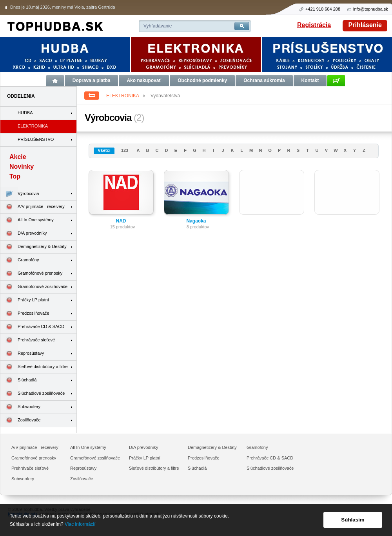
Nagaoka (196, 221)
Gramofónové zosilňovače (34, 287)
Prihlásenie (365, 25)
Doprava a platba (92, 80)
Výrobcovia (20, 194)
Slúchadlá (18, 380)
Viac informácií (80, 524)
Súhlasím (353, 520)
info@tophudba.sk (371, 9)
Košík (336, 81)
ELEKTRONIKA (126, 96)
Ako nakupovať (144, 80)
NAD (121, 221)
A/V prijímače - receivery (33, 207)
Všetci (104, 150)
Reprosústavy (22, 354)
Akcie (18, 157)
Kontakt (310, 80)
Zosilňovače (21, 420)
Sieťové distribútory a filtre (34, 367)
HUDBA (25, 113)
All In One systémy (27, 220)
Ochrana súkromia (264, 80)
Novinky (22, 167)
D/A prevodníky (24, 234)
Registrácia (314, 25)
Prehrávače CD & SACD (32, 327)
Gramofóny (20, 260)
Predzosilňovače (25, 314)
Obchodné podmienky (202, 80)
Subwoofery (20, 407)
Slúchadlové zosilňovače (33, 394)
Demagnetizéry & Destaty (34, 247)
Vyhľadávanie (158, 26)
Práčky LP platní (25, 300)
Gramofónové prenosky (31, 274)
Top (15, 176)
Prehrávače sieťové (28, 340)
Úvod (55, 81)
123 (125, 150)
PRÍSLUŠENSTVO (36, 139)
